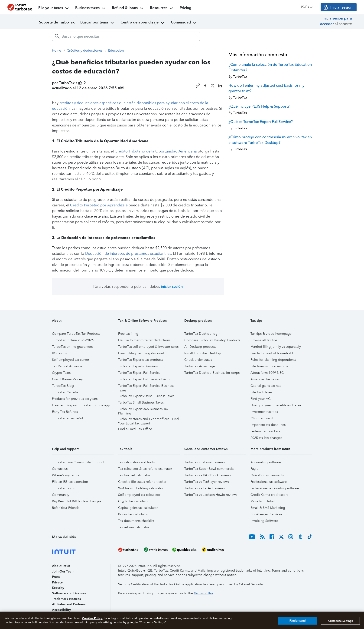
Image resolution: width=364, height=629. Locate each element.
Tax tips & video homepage (271, 334)
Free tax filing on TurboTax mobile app (81, 405)
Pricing (185, 8)
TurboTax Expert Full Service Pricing (145, 379)
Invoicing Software (264, 521)
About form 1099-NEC (267, 373)
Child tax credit (262, 418)
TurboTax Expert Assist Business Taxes (146, 396)
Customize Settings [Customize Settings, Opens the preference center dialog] (341, 621)
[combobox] (126, 36)
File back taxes (261, 392)
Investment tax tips (264, 412)
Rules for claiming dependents (273, 360)
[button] (83, 322)
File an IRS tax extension (70, 482)
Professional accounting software (275, 488)
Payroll (255, 469)
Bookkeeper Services (266, 514)
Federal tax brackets (265, 431)
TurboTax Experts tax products (141, 360)
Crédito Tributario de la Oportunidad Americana (156, 151)
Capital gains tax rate (266, 386)
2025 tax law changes (266, 438)
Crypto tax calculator (133, 501)
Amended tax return (265, 379)
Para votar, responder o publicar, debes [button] (138, 286)
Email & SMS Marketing (268, 508)
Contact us (60, 469)
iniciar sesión (172, 286)
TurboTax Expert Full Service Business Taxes (146, 386)
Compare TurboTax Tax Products (76, 334)
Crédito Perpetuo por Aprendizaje (99, 205)
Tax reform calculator (134, 527)
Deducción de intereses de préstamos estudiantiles (128, 253)
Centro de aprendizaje (143, 23)
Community (61, 495)
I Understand (297, 621)
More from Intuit (263, 501)
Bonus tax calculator (133, 514)
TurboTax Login (64, 488)
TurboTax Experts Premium (138, 366)
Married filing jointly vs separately (276, 347)
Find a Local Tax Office (135, 429)
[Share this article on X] (213, 86)
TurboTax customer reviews (205, 462)
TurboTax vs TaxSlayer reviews (207, 482)
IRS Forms (59, 353)
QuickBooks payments (267, 475)
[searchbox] (126, 36)
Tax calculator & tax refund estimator (145, 469)
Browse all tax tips (264, 340)
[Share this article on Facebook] (205, 86)
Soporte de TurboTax (57, 22)
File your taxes (54, 8)
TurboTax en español (68, 418)
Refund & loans (128, 8)
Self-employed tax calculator (139, 495)
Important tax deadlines (268, 425)
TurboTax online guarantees (73, 347)
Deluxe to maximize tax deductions (144, 340)
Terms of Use (204, 593)
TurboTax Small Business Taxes (141, 402)
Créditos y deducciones (85, 51)
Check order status (198, 360)
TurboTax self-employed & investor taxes (148, 347)
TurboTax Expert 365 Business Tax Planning (143, 410)
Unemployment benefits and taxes (276, 405)
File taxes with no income (269, 366)
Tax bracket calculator (134, 475)
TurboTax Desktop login (202, 334)
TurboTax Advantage (200, 366)
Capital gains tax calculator (138, 508)
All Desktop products (200, 347)
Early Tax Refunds (65, 412)
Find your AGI (261, 399)
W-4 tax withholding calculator (141, 488)
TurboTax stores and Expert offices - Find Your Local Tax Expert (148, 420)
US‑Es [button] (307, 7)
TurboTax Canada (65, 392)
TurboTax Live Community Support (78, 462)
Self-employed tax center (71, 360)
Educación (116, 51)
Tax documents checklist (136, 521)
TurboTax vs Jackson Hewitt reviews (211, 495)
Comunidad (184, 23)
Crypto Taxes (62, 373)
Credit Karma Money (67, 379)
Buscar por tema (98, 23)
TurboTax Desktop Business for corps (212, 373)
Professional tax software (269, 482)
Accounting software (266, 462)
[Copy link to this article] (198, 86)
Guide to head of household (272, 353)
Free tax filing (128, 334)
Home (57, 51)
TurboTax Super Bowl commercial (209, 469)
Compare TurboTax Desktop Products (212, 340)
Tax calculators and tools (136, 462)
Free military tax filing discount (141, 353)
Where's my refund (66, 475)
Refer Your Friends (66, 508)
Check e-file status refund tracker (142, 482)
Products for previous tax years (75, 399)
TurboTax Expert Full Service (139, 373)
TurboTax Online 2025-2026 (73, 340)
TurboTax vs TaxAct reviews (205, 488)
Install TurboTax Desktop (203, 353)
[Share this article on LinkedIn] (220, 86)
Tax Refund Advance (67, 366)
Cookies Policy (92, 618)
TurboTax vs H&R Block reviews (208, 475)
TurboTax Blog (63, 386)
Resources (162, 8)
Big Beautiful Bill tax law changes (76, 501)
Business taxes (91, 8)
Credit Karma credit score (270, 495)
